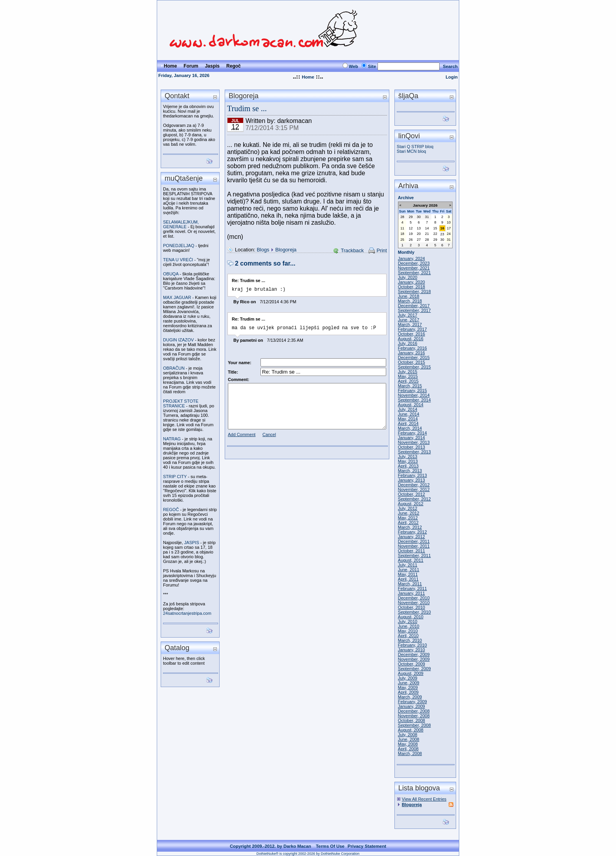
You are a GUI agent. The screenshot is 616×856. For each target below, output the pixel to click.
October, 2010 (412, 607)
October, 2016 (412, 334)
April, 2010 (408, 636)
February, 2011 (412, 588)
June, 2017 (409, 320)
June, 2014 (409, 414)
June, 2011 (409, 570)
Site (372, 66)
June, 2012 (409, 513)
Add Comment (242, 437)
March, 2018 (410, 301)
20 (419, 234)
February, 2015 (412, 390)
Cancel (269, 437)
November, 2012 (414, 489)
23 (442, 234)
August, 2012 (411, 504)
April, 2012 (408, 522)
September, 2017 (414, 310)
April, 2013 (408, 466)
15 (435, 228)
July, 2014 (408, 409)
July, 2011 (408, 565)
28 (402, 217)
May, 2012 (408, 518)
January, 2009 (412, 706)
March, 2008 (410, 753)
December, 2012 (414, 485)
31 (427, 217)
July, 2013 (408, 456)
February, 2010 (412, 645)
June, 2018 (409, 296)
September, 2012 (414, 499)
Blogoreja (286, 250)
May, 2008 (408, 744)
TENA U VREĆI (178, 260)
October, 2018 (412, 287)
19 (411, 234)
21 (427, 234)
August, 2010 (411, 617)
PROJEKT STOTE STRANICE (181, 403)
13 (419, 228)
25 (402, 240)
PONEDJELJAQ (179, 246)
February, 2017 (412, 329)
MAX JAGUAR (177, 297)
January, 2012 (412, 537)
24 (449, 234)
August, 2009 (411, 673)
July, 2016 (408, 343)
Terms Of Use (330, 846)
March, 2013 (410, 471)
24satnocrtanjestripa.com (187, 613)
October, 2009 (412, 664)
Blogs (263, 250)
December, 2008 (414, 711)
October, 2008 (412, 720)
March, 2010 (410, 640)
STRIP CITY (175, 477)
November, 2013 (414, 442)
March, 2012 (410, 527)
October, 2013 (412, 447)
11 (402, 228)
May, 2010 (408, 631)
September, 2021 (414, 273)
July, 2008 (408, 735)
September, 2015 (414, 367)
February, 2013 (412, 475)
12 (411, 228)
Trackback (352, 250)
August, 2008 (411, 730)
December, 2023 (414, 263)
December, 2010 (414, 598)
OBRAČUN (174, 368)
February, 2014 (412, 433)
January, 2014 (412, 438)
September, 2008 (414, 725)
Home (308, 77)
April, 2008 (408, 749)
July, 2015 (408, 372)
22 (435, 234)
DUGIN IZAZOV (178, 340)
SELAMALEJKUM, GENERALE (181, 224)
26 (411, 240)
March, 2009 (410, 697)
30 (419, 217)
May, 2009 (408, 687)
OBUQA (171, 274)
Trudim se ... (247, 108)
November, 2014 (414, 395)
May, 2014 (408, 419)
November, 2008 (414, 716)
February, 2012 (412, 532)
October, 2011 (412, 551)
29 (411, 217)
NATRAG (172, 439)
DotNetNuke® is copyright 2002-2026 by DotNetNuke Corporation (308, 854)
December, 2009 (414, 654)
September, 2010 (414, 612)
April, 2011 (408, 579)
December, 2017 (414, 306)
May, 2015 (408, 376)
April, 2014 (408, 423)
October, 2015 (412, 362)
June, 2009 (409, 683)
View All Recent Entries (424, 799)
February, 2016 (412, 348)
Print (381, 250)
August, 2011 (411, 560)
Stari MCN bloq (412, 151)
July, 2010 (408, 621)
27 (419, 240)
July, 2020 (408, 277)
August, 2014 (411, 405)
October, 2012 (412, 494)
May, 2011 (408, 574)
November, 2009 (414, 659)
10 (449, 222)
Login (452, 77)
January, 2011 (412, 593)
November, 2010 (414, 603)
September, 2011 (414, 555)
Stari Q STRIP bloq (415, 147)
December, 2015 (414, 357)
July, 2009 (408, 678)
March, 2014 (410, 428)
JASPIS (192, 543)
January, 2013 (412, 480)
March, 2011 (410, 584)
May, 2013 (408, 461)
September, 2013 (414, 452)
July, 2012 (408, 508)
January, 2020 (412, 282)
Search (450, 66)
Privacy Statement (367, 846)
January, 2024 (412, 258)
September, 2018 (414, 291)
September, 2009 (414, 669)
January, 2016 (412, 353)
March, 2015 (410, 386)
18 (402, 234)
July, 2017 (408, 315)
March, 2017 (410, 324)
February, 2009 (412, 702)
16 (442, 228)
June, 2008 (409, 739)
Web (354, 66)
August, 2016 (411, 339)
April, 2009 (408, 692)
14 (427, 228)
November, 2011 (414, 546)
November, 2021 (414, 268)
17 (449, 228)
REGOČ (171, 510)
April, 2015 (408, 381)
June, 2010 (409, 626)
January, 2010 (412, 650)
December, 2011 (414, 541)
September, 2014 (414, 400)
